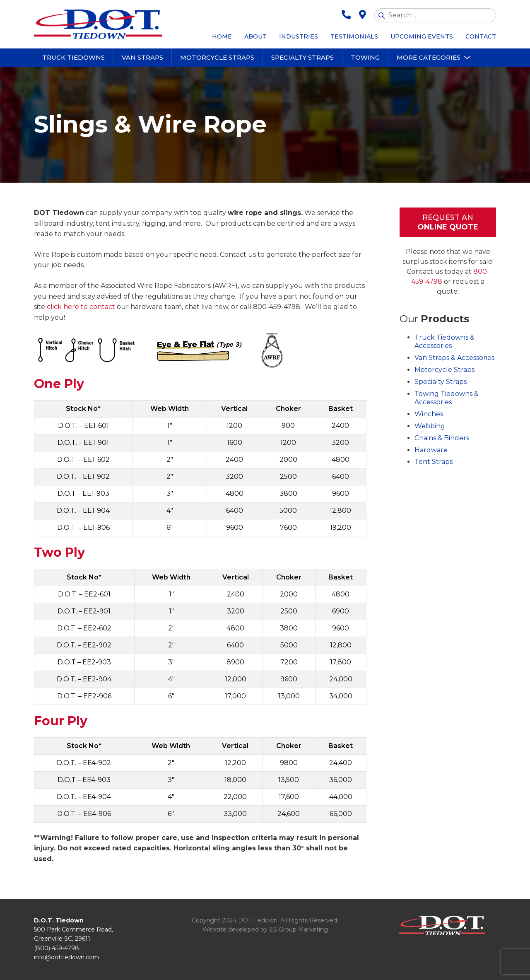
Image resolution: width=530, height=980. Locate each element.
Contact (481, 36)
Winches (429, 414)
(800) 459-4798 (57, 948)
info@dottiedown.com (66, 957)
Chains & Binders (442, 438)
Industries (299, 36)
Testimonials (354, 36)
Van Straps (142, 57)
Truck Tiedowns (73, 57)
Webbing (430, 426)
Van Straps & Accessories (454, 358)
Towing (365, 57)
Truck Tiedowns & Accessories (444, 342)
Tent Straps (434, 462)
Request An (448, 223)
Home (222, 36)
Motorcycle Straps (217, 57)
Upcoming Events (422, 36)
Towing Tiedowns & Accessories (447, 398)
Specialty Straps (302, 57)
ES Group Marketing (299, 929)
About (255, 36)
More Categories (429, 57)
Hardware (431, 450)
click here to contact (81, 307)
